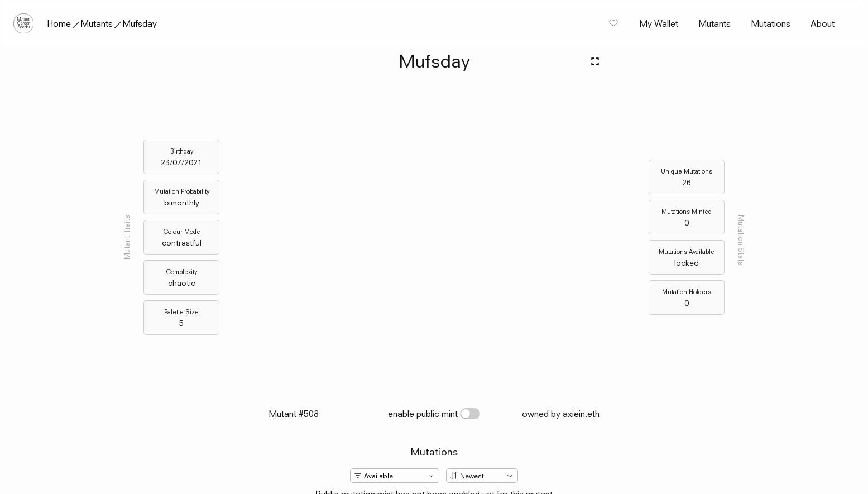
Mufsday (140, 23)
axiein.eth (581, 414)
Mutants (97, 23)
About (823, 23)
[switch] (470, 414)
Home (59, 23)
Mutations (771, 23)
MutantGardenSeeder (24, 23)
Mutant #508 (294, 414)
